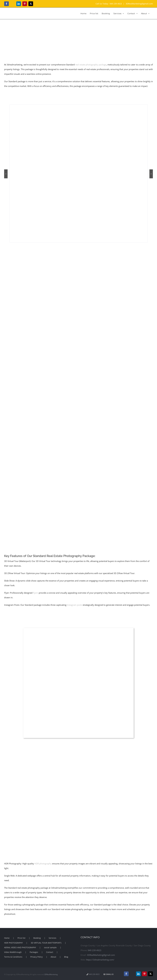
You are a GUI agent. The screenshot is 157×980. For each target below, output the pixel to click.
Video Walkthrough (13, 952)
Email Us (109, 974)
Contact (50, 952)
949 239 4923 (116, 4)
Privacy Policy (36, 957)
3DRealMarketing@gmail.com (139, 4)
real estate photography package (91, 65)
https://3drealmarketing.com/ (100, 960)
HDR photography (43, 864)
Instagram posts (74, 605)
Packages (34, 952)
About (53, 957)
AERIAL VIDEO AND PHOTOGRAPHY (20, 947)
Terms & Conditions (13, 957)
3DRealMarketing (51, 974)
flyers (35, 593)
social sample (50, 947)
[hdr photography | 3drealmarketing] (79, 106)
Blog (66, 957)
